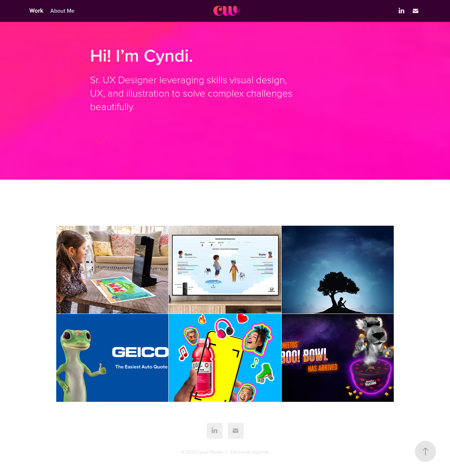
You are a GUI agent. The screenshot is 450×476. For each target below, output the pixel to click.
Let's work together (250, 452)
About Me (62, 11)
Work (36, 11)
